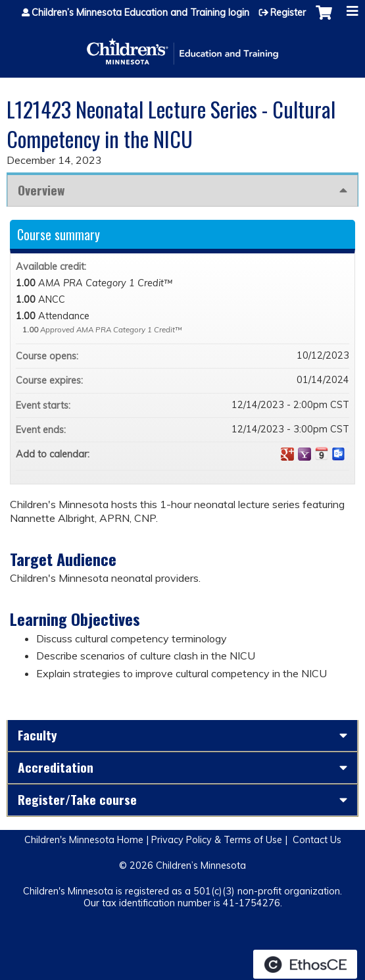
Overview (41, 190)
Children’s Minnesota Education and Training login (140, 13)
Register (288, 13)
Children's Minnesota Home (84, 840)
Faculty (37, 735)
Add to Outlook (339, 454)
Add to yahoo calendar (304, 454)
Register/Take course (77, 799)
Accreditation (56, 767)
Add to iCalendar (322, 453)
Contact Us (317, 840)
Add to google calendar (287, 454)
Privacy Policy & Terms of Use (217, 840)
